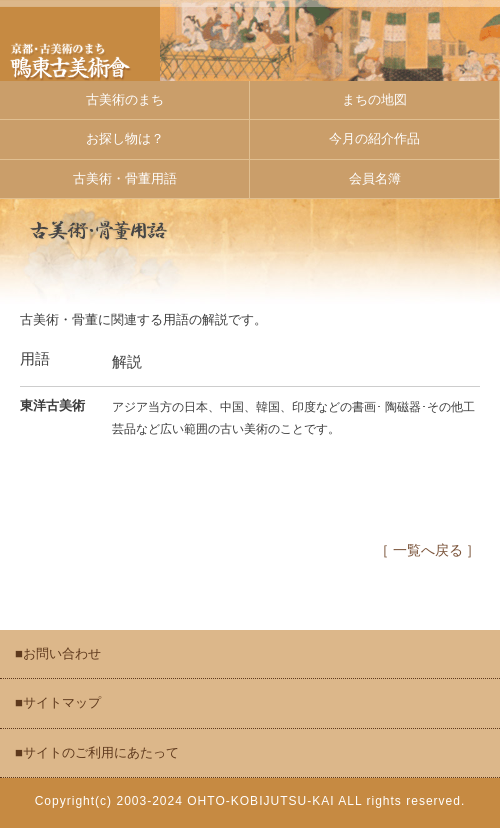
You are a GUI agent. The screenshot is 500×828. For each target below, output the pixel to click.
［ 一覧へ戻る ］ (427, 550)
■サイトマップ (58, 702)
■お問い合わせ (58, 653)
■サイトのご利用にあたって (97, 752)
